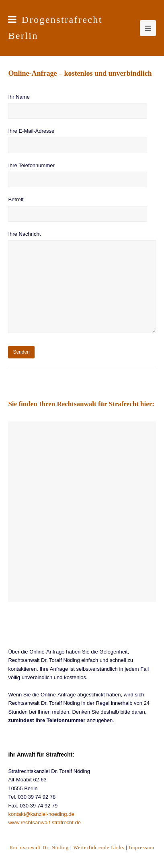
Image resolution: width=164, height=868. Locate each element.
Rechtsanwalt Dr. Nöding (39, 848)
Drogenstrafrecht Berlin (55, 28)
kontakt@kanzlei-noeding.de (41, 814)
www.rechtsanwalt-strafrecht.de (44, 822)
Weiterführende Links (99, 848)
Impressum (142, 848)
